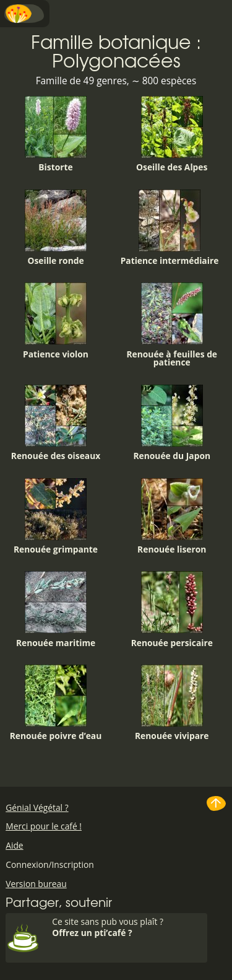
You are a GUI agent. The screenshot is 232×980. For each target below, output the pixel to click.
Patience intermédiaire (170, 228)
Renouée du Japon (172, 423)
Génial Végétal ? (37, 807)
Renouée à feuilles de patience (172, 325)
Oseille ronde (56, 228)
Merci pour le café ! (44, 826)
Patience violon (56, 321)
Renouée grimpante (56, 517)
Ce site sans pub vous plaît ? (128, 927)
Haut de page (217, 803)
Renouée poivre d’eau (56, 703)
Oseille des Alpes (172, 134)
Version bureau (36, 884)
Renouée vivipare (172, 703)
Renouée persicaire (172, 610)
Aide (14, 845)
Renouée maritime (56, 610)
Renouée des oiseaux (56, 423)
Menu (25, 14)
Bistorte (56, 134)
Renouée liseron (172, 517)
